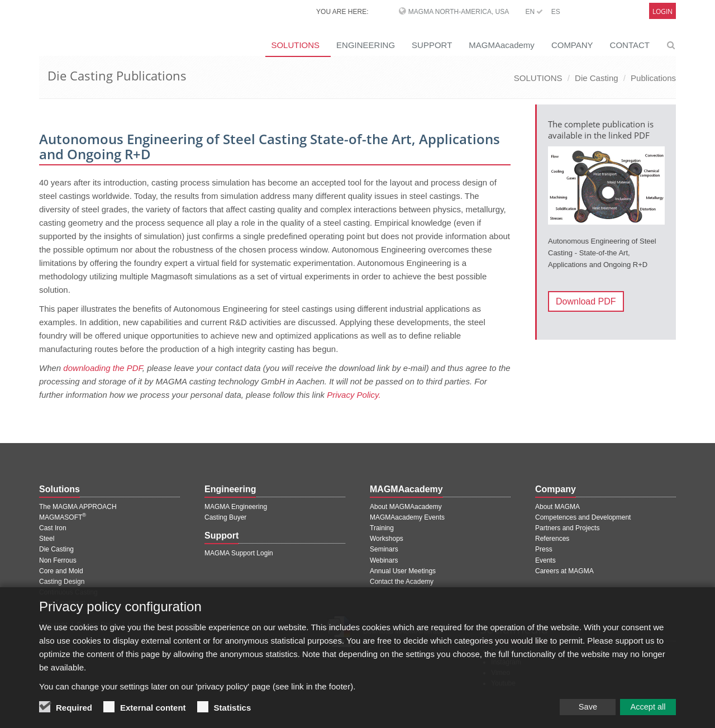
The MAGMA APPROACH (78, 507)
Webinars (384, 560)
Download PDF (586, 301)
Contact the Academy (402, 582)
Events (545, 560)
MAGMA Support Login (239, 553)
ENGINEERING (366, 45)
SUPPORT (432, 45)
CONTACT (630, 45)
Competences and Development (583, 517)
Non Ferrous (58, 560)
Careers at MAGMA (564, 571)
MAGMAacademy (502, 45)
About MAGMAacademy (406, 507)
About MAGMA (557, 507)
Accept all (645, 714)
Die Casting (597, 78)
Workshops (387, 539)
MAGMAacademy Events (407, 517)
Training (382, 528)
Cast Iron (53, 528)
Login (662, 11)
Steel (47, 539)
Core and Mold (61, 571)
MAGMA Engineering (236, 507)
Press (544, 549)
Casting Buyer (225, 517)
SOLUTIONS (295, 45)
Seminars (384, 549)
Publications (653, 78)
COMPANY (572, 45)
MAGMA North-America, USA (459, 12)
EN (534, 12)
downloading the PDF (103, 368)
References (552, 539)
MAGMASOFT (63, 517)
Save (575, 714)
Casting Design (62, 582)
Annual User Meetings (403, 571)
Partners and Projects (567, 528)
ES (556, 12)
